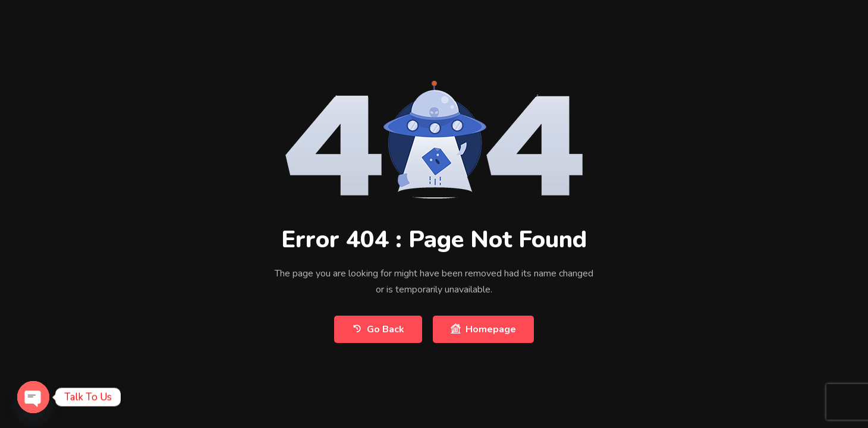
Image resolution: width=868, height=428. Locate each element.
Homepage (483, 329)
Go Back (378, 329)
